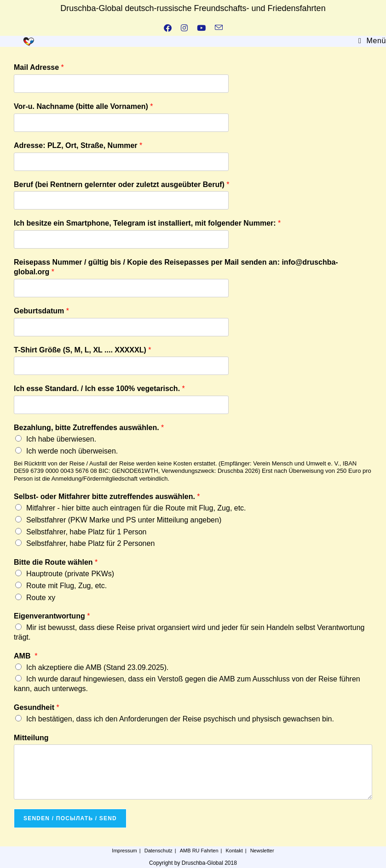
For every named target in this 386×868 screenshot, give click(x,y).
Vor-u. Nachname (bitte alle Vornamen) (84, 106)
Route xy (41, 598)
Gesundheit (37, 707)
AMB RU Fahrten (199, 851)
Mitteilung (31, 738)
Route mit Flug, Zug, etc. (66, 586)
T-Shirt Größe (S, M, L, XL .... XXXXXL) (82, 350)
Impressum (124, 851)
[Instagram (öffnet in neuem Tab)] (184, 28)
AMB (26, 656)
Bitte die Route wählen (56, 562)
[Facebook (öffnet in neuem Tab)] (168, 28)
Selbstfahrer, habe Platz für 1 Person (86, 532)
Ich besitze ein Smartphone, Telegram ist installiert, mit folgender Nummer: (147, 223)
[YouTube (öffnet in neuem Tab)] (201, 28)
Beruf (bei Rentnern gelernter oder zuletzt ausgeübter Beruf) (122, 184)
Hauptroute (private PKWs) (70, 574)
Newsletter (262, 851)
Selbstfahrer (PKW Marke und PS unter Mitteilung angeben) (124, 520)
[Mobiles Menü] (372, 41)
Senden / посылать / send (70, 818)
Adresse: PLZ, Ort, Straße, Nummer (78, 145)
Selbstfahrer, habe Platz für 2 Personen (90, 543)
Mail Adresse (39, 67)
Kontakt (234, 851)
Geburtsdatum (41, 311)
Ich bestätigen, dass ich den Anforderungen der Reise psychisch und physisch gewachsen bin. (180, 719)
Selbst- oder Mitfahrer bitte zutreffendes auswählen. (107, 496)
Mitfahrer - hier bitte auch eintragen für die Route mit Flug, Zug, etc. (136, 508)
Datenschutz (158, 851)
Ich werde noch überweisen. (72, 451)
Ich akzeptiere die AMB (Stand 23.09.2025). (98, 667)
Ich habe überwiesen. (61, 439)
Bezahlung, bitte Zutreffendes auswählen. (89, 428)
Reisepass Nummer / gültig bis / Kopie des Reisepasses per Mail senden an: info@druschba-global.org (176, 267)
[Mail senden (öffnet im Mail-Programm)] (219, 28)
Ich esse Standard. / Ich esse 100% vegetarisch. (99, 389)
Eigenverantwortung (52, 616)
